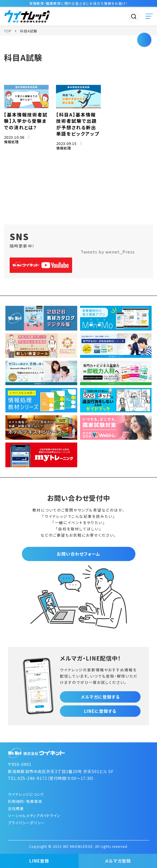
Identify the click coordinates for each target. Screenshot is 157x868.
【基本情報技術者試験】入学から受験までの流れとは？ (26, 121)
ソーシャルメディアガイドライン (34, 816)
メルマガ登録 (118, 861)
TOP (8, 31)
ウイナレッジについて (26, 794)
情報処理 (11, 142)
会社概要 (16, 808)
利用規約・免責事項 (25, 801)
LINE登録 (39, 861)
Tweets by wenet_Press (108, 252)
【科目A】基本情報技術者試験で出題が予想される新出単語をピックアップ (78, 124)
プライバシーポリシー (26, 823)
